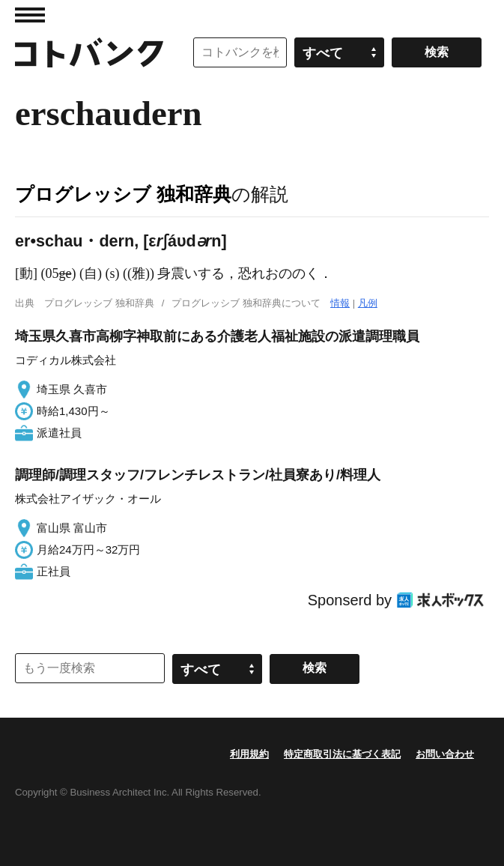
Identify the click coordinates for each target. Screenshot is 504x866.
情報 (340, 303)
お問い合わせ (445, 754)
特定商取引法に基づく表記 (342, 754)
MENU (30, 15)
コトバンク (89, 52)
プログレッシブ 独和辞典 (123, 194)
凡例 (368, 303)
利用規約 (249, 754)
